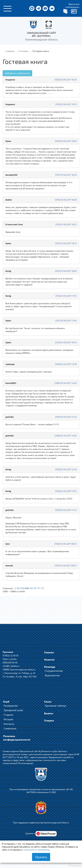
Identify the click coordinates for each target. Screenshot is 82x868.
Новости (49, 660)
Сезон (48, 702)
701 (35, 588)
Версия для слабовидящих (72, 6)
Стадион (8, 715)
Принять (41, 857)
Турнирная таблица (55, 706)
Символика (10, 728)
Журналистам (52, 675)
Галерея (49, 720)
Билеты (49, 713)
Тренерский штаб (13, 710)
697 (19, 588)
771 (39, 588)
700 (31, 588)
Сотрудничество (54, 671)
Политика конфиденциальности (17, 738)
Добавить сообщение (17, 73)
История (8, 719)
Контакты (9, 724)
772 (42, 588)
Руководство (11, 706)
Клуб (6, 702)
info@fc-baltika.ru (11, 666)
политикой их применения (37, 850)
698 (23, 588)
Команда (50, 667)
